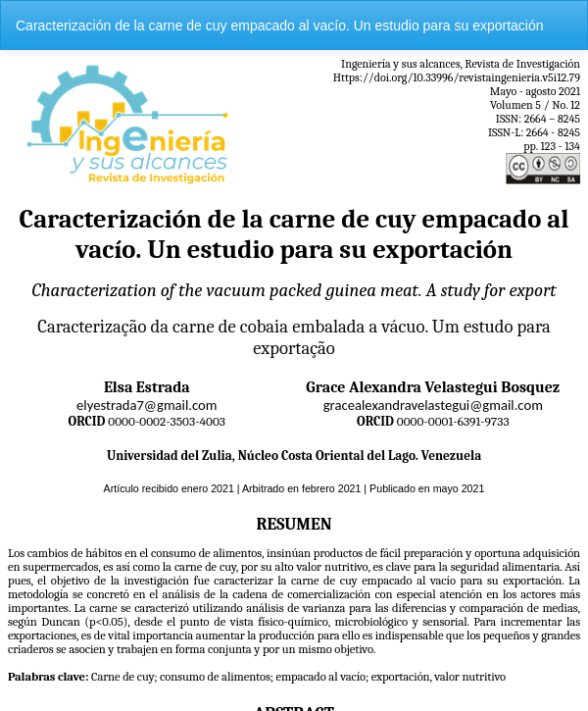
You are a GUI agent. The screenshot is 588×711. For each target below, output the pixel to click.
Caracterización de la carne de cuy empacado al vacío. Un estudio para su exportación (280, 25)
